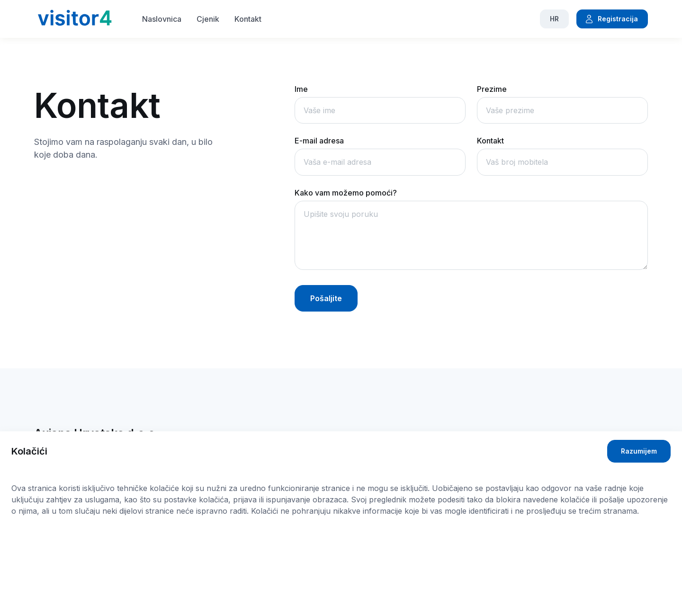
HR (554, 19)
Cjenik (208, 19)
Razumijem (639, 451)
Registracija (611, 19)
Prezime (492, 89)
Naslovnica (162, 19)
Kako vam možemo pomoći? (346, 193)
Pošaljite (326, 298)
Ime (301, 89)
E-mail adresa (319, 141)
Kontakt (248, 19)
